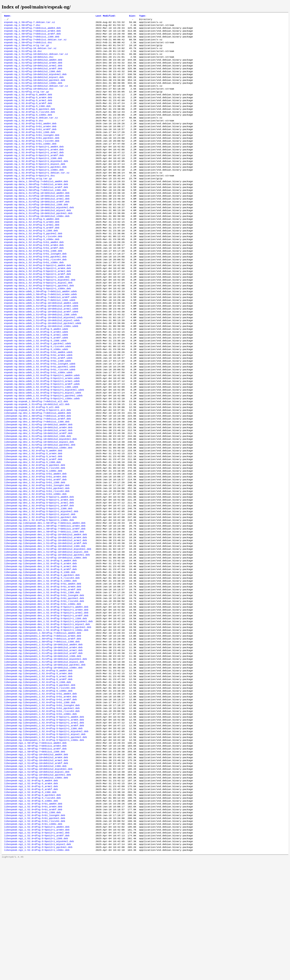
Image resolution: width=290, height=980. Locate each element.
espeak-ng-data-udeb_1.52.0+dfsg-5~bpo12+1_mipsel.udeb (43, 447)
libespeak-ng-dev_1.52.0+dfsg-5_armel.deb (33, 520)
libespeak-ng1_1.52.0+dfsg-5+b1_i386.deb (32, 926)
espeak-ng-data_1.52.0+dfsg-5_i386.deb (31, 262)
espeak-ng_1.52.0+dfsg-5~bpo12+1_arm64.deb (34, 169)
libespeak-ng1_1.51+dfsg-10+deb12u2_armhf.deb (36, 870)
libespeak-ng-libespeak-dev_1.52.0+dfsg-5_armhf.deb (40, 649)
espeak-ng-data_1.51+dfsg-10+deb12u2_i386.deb (36, 232)
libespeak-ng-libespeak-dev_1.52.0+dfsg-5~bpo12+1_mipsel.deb (47, 711)
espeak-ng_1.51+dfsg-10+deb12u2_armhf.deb (33, 76)
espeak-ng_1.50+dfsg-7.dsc (22, 27)
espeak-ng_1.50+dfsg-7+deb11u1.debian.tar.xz (35, 43)
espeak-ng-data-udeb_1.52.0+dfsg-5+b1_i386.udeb (38, 410)
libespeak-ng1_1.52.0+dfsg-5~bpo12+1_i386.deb (36, 956)
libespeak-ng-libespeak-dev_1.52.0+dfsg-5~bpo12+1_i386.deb (46, 705)
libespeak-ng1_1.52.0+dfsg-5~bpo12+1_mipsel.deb (38, 963)
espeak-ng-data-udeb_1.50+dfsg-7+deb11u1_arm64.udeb (40, 334)
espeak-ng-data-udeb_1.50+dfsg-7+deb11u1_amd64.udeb (40, 331)
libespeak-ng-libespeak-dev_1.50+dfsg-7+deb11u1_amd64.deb (45, 596)
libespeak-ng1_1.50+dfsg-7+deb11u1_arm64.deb (35, 850)
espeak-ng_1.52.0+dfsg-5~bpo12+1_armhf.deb (34, 176)
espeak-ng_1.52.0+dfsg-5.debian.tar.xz (31, 133)
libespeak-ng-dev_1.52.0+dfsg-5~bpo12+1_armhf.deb (39, 576)
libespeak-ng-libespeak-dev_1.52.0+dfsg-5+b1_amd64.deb (43, 665)
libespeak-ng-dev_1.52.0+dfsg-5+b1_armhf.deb (35, 546)
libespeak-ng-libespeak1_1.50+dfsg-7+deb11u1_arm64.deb (43, 725)
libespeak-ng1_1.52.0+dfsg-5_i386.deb (30, 903)
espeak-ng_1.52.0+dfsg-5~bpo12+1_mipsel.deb (35, 185)
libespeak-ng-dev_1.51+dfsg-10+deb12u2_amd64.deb (38, 483)
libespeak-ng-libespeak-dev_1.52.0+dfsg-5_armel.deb (40, 645)
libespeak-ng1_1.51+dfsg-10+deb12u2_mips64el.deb (38, 877)
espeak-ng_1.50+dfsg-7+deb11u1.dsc (28, 47)
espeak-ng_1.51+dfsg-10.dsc (23, 56)
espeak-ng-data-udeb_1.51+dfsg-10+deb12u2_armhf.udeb (41, 354)
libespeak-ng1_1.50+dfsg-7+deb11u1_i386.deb (35, 857)
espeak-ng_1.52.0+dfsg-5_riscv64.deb (29, 126)
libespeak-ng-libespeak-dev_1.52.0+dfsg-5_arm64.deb (40, 642)
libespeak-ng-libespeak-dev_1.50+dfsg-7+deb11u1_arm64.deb (45, 599)
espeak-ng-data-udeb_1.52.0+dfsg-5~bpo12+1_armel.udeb (42, 434)
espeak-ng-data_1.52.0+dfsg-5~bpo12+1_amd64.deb (38, 301)
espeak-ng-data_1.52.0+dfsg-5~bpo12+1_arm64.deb (38, 305)
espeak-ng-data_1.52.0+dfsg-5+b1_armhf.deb (34, 281)
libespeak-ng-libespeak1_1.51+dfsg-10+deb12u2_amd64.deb (43, 735)
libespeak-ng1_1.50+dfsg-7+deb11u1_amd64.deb (35, 847)
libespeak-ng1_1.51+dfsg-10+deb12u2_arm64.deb (36, 864)
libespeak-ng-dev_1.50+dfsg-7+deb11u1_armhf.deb (38, 477)
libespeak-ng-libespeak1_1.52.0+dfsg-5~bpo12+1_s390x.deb (44, 844)
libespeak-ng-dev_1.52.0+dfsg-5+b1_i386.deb (35, 549)
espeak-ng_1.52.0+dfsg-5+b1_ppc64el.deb (32, 156)
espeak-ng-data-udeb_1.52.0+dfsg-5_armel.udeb (36, 381)
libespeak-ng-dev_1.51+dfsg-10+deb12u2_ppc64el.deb (40, 506)
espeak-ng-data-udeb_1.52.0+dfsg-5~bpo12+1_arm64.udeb (42, 430)
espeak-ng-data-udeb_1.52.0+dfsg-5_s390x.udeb (36, 397)
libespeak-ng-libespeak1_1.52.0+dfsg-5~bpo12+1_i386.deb (43, 831)
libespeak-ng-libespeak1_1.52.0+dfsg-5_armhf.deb (38, 774)
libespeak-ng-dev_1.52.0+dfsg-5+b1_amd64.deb (35, 539)
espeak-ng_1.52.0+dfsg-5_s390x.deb (28, 129)
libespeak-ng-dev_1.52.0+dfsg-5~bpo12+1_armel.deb (39, 572)
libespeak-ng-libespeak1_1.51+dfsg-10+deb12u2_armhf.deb (43, 745)
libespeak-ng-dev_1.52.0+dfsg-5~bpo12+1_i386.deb (38, 579)
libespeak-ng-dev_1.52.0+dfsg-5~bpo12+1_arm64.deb (39, 569)
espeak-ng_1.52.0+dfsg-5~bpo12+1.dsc (29, 199)
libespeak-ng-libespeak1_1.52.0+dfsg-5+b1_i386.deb (40, 801)
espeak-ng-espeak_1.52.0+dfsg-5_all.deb (32, 463)
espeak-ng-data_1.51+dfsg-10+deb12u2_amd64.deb (37, 219)
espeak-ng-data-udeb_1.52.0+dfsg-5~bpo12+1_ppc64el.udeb (43, 450)
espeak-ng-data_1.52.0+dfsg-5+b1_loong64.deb (35, 288)
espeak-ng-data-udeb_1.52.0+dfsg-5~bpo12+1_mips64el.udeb (44, 443)
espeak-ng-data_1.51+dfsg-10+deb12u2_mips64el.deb (39, 235)
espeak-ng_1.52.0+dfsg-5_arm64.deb (28, 109)
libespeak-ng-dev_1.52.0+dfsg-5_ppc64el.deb (35, 529)
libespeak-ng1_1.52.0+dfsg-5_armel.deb (31, 897)
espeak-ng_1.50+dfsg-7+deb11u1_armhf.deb (32, 37)
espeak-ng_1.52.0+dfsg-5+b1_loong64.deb (32, 152)
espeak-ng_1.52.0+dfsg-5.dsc (24, 136)
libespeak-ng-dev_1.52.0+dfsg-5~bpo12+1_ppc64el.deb (40, 589)
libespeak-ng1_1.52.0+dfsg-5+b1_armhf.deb (33, 923)
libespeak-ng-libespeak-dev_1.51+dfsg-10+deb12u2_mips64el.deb (48, 625)
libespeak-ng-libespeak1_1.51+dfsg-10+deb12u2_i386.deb (43, 748)
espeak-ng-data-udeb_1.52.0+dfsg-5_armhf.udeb (36, 384)
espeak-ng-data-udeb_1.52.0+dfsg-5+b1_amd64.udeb (38, 400)
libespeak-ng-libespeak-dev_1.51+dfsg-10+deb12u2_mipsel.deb (46, 629)
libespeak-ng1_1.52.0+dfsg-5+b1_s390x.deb (33, 940)
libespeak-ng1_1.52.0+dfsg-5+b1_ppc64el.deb (35, 933)
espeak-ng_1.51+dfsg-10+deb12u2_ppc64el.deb (35, 90)
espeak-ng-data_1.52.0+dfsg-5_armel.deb (32, 255)
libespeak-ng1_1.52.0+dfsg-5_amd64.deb (31, 890)
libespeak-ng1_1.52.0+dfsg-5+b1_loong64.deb (35, 930)
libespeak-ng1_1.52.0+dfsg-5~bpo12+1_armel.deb (37, 950)
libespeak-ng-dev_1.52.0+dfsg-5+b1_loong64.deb (37, 553)
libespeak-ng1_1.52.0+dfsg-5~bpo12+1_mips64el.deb (39, 960)
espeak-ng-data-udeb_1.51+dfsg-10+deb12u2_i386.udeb (40, 357)
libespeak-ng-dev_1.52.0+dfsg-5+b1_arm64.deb (35, 543)
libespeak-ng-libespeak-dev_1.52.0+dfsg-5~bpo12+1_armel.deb (46, 698)
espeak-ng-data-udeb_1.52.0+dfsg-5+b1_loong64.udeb (40, 414)
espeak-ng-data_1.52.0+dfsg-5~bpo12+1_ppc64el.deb (39, 324)
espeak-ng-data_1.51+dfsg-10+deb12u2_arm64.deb (37, 222)
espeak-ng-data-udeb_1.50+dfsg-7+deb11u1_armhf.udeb (40, 338)
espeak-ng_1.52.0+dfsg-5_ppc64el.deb (29, 123)
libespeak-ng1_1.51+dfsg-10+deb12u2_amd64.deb (36, 860)
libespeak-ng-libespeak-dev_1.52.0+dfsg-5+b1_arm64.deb (43, 668)
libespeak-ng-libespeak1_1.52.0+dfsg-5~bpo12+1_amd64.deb (44, 817)
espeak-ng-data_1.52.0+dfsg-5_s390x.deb (32, 271)
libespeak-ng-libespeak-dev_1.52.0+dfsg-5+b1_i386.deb (42, 675)
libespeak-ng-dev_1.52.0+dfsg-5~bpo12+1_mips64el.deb (41, 582)
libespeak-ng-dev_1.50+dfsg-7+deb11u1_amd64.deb (38, 470)
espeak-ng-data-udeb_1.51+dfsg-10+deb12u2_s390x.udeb (41, 371)
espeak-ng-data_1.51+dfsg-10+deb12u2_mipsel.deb (38, 238)
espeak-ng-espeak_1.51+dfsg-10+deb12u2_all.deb (37, 460)
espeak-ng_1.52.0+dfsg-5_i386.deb (27, 119)
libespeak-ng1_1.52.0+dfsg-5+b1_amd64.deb (33, 917)
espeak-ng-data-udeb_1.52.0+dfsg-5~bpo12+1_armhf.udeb (42, 437)
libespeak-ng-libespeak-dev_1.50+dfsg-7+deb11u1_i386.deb (44, 606)
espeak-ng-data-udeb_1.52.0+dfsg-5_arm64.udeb (36, 377)
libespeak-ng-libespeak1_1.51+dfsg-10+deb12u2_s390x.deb (43, 761)
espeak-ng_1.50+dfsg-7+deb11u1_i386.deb (32, 40)
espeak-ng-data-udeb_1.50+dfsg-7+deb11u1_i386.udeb (40, 341)
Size (133, 16)
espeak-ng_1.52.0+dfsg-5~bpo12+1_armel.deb (34, 172)
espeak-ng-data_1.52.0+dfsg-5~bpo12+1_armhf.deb (38, 311)
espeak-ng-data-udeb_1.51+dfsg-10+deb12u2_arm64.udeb (41, 348)
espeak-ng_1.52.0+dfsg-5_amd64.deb (28, 106)
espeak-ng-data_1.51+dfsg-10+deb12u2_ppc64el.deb (38, 242)
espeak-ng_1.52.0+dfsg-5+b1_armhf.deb (30, 146)
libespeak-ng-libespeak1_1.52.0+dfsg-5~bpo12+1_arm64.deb (44, 821)
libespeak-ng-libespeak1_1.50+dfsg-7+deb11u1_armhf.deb (43, 728)
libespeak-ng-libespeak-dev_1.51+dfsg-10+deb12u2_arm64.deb (46, 612)
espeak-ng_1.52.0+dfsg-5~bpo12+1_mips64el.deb (36, 182)
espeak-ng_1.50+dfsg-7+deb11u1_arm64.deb (32, 33)
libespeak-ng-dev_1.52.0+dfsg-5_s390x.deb (33, 536)
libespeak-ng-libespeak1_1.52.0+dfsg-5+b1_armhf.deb (40, 797)
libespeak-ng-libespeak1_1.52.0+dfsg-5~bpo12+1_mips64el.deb (46, 834)
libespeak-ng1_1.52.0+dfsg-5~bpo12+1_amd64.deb (37, 943)
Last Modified (106, 16)
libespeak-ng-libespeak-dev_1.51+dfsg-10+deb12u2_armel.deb (46, 615)
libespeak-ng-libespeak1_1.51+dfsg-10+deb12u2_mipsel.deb (44, 754)
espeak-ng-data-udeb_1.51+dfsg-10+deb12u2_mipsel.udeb (42, 364)
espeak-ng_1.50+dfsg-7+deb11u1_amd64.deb (32, 30)
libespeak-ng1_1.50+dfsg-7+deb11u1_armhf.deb (35, 854)
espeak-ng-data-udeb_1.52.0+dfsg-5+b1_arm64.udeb (38, 404)
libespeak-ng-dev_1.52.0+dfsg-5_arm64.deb (33, 516)
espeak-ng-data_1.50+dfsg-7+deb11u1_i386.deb (35, 215)
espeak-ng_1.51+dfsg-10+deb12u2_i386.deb (32, 80)
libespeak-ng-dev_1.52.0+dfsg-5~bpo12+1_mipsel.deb (40, 586)
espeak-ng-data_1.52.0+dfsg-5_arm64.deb (32, 252)
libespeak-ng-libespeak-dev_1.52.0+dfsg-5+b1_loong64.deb (44, 678)
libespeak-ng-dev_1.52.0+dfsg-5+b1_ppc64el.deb (37, 556)
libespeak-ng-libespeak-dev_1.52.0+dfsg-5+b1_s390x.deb (43, 688)
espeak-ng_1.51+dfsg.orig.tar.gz (27, 103)
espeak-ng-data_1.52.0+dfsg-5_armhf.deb (32, 258)
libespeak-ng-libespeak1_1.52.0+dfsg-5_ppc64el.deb (40, 781)
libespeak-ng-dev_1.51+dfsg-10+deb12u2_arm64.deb (38, 486)
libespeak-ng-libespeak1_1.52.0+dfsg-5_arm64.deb (38, 768)
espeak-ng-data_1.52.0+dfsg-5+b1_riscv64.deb (35, 295)
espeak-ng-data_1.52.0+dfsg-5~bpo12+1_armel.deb (38, 308)
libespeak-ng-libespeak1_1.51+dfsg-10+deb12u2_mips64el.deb (46, 751)
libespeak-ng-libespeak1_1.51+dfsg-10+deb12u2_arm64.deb (43, 738)
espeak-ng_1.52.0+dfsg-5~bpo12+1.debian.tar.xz (37, 195)
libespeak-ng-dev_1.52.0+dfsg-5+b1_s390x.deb (35, 563)
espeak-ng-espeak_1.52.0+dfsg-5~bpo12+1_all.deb (38, 467)
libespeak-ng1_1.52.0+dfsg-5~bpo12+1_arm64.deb (37, 946)
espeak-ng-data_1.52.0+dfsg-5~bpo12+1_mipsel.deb (38, 321)
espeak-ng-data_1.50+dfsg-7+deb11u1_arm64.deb (36, 209)
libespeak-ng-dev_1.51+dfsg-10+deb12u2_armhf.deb (38, 493)
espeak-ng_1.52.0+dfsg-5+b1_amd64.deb (30, 139)
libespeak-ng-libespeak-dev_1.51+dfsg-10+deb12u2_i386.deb (45, 622)
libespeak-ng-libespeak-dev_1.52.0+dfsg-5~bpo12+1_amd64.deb (46, 692)
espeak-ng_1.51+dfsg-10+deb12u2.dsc (29, 99)
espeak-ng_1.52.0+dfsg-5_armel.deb (28, 113)
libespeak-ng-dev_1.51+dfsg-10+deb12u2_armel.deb (38, 490)
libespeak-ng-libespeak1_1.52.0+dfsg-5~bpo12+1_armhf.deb (44, 827)
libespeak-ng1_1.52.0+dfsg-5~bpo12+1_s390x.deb (37, 969)
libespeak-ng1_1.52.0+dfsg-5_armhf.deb (31, 900)
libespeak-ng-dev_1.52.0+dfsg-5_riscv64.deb (35, 533)
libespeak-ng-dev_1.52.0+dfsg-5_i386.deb (32, 526)
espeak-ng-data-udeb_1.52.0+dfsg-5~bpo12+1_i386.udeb (41, 440)
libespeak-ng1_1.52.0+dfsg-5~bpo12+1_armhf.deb (37, 953)
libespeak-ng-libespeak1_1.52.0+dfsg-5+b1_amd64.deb (40, 791)
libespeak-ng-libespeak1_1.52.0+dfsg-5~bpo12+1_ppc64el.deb (46, 840)
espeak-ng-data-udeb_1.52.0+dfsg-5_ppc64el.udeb (38, 391)
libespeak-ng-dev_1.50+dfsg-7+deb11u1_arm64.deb (38, 473)
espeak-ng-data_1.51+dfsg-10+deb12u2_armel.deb (37, 225)
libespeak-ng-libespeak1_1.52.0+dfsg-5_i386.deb (38, 778)
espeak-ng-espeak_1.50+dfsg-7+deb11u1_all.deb (36, 457)
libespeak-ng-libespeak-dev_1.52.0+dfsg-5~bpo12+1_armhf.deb (46, 702)
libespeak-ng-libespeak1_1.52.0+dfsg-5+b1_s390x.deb (40, 814)
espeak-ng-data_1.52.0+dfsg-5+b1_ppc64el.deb (35, 291)
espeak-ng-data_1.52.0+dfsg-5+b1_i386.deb (33, 285)
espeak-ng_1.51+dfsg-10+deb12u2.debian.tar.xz (36, 96)
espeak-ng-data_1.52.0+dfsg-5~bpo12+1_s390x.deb (38, 328)
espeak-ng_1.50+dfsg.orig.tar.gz (27, 50)
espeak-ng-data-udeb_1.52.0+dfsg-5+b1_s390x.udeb (38, 424)
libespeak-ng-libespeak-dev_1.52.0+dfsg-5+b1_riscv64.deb (44, 685)
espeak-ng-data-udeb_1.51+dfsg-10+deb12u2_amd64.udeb (41, 344)
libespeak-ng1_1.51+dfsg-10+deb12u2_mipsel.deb (37, 880)
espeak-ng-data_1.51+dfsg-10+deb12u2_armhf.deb (37, 228)
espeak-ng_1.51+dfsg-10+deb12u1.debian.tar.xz (36, 60)
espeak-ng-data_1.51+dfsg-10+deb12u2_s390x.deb (37, 245)
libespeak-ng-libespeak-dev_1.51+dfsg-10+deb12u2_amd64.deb (46, 609)
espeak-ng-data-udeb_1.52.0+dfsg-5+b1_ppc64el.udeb (40, 417)
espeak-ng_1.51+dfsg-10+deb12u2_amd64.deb (33, 66)
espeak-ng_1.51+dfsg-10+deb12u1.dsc (29, 63)
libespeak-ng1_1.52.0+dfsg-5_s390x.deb (31, 913)
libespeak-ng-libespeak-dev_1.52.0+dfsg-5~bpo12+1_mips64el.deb (48, 708)
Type (143, 16)
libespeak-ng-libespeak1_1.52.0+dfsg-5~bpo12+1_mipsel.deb (45, 837)
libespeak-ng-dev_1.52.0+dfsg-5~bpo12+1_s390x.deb (39, 592)
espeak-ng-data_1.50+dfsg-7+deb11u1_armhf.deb (36, 212)
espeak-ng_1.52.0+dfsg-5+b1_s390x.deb (30, 162)
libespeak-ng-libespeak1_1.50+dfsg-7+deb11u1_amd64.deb (43, 721)
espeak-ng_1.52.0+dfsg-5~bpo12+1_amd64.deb (34, 166)
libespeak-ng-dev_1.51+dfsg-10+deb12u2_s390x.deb (38, 510)
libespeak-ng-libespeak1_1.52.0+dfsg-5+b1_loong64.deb (42, 804)
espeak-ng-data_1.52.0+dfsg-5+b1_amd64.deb (34, 275)
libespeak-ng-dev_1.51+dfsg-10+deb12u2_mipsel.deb (39, 503)
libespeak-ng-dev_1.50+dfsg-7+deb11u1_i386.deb (37, 480)
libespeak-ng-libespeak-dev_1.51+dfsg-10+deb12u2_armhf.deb (46, 619)
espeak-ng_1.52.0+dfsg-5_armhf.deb (28, 116)
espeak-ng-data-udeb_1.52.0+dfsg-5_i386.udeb (35, 387)
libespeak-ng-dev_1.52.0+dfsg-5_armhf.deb (33, 523)
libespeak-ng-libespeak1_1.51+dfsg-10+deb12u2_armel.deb (43, 741)
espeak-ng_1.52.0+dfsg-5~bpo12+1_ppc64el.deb (35, 189)
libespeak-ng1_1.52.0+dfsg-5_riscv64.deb (32, 910)
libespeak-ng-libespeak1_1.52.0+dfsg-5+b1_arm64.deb (40, 794)
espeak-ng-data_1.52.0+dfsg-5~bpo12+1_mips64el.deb (40, 318)
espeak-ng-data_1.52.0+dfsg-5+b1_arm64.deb (34, 278)
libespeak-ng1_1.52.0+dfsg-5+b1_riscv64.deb (35, 936)
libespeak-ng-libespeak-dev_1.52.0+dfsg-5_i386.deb (40, 652)
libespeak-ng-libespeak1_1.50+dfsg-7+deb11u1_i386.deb (42, 731)
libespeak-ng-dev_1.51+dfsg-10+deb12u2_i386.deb (38, 496)
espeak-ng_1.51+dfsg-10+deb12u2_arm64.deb (33, 70)
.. (6, 20)
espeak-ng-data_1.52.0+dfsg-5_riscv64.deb (33, 268)
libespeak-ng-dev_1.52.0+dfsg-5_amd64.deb (33, 513)
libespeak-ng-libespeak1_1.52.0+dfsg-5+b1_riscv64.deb (42, 811)
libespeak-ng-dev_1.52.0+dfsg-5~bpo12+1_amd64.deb (39, 566)
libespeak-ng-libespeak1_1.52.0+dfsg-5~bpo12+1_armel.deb (44, 824)
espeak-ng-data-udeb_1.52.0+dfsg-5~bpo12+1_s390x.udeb (42, 453)
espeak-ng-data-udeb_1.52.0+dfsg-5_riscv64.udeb (38, 394)
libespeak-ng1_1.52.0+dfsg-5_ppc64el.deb (32, 907)
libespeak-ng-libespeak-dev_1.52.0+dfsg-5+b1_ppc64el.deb (44, 682)
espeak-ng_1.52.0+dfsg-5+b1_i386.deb (29, 149)
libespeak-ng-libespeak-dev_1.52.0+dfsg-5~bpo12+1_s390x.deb (46, 718)
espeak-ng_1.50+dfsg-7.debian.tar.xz (29, 23)
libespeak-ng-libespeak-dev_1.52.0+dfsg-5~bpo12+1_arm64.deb (46, 695)
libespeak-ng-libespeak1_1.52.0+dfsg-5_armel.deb (38, 771)
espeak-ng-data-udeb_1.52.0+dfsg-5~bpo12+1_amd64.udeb (42, 427)
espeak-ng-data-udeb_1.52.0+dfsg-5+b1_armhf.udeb (38, 407)
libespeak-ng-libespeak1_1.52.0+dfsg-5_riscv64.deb (40, 784)
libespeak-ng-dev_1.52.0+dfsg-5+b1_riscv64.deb (37, 559)
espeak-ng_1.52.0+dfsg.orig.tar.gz (28, 202)
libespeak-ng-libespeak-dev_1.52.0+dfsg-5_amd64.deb (40, 639)
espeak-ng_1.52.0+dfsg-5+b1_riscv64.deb (32, 159)
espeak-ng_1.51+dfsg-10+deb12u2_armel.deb (33, 73)
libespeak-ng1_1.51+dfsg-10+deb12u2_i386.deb (35, 874)
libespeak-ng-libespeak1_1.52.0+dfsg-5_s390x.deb (38, 788)
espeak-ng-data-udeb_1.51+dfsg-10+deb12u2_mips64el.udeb (43, 361)
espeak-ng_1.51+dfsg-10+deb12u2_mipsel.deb (34, 86)
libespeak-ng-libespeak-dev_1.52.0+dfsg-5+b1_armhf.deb (43, 672)
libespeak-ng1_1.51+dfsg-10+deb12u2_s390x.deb (36, 887)
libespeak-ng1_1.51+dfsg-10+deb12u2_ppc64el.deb (38, 883)
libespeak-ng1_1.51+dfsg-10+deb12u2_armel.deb (36, 867)
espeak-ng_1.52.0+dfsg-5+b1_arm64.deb (30, 142)
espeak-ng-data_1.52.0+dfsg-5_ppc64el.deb (33, 265)
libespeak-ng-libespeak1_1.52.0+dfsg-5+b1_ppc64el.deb (42, 807)
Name (8, 16)
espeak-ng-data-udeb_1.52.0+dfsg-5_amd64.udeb (36, 374)
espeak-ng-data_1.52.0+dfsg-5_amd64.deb (32, 248)
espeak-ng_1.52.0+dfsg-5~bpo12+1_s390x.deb (34, 192)
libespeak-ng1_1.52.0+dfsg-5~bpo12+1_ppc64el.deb (38, 966)
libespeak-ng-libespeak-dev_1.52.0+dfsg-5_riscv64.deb (42, 659)
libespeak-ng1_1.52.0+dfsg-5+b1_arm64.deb (33, 920)
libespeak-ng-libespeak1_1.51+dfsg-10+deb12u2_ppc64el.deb (45, 758)
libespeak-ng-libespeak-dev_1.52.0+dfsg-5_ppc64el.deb (42, 655)
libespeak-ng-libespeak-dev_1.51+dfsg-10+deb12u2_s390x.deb (46, 635)
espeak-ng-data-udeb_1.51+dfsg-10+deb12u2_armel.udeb (41, 351)
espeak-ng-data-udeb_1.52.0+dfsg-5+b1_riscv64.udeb (40, 420)
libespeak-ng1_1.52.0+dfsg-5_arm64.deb (31, 893)
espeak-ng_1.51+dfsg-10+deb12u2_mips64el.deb (35, 83)
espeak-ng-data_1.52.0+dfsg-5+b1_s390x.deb (34, 298)
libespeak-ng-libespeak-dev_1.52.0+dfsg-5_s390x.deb (40, 662)
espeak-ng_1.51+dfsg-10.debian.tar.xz (30, 53)
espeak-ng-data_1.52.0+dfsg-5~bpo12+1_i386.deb (37, 314)
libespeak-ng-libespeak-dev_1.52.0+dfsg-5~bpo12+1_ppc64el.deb (48, 715)
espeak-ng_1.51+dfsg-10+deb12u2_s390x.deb (33, 93)
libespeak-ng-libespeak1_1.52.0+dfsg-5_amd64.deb (38, 764)
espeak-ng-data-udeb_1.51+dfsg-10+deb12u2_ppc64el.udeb (43, 367)
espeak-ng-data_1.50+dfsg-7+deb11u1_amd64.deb (36, 205)
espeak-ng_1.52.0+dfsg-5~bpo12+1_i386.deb (33, 179)
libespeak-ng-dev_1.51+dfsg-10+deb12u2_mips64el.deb (40, 500)
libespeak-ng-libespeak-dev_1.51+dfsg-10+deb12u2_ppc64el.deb (47, 632)
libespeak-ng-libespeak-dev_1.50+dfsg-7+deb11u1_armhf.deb (45, 602)
